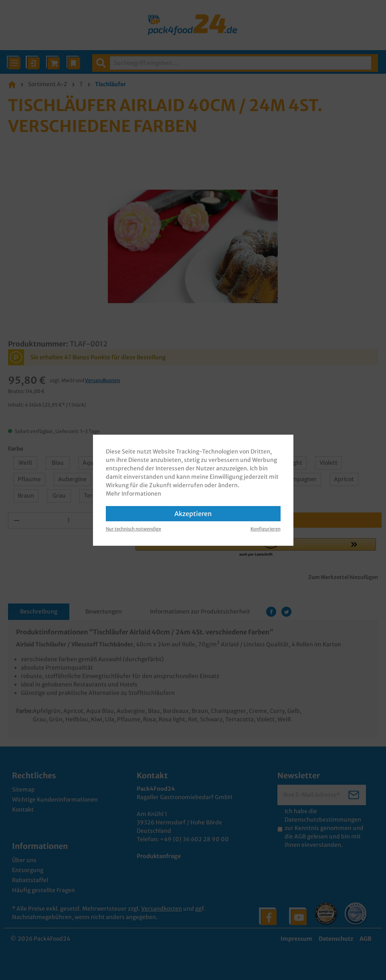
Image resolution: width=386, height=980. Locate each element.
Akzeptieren (193, 514)
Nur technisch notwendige (133, 529)
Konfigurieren (266, 529)
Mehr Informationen (133, 494)
